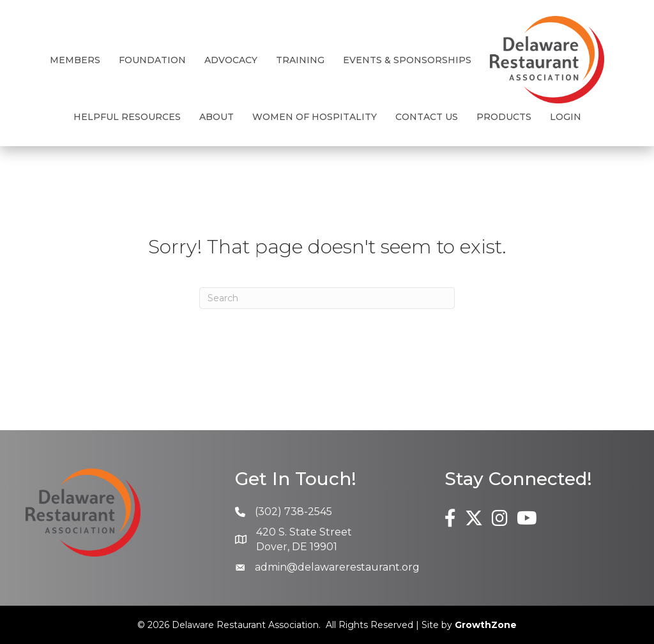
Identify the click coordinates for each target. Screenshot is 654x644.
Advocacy (231, 60)
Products (504, 117)
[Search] (327, 298)
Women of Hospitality (315, 117)
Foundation (152, 60)
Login (566, 117)
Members (75, 60)
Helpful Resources (127, 117)
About (217, 117)
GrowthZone (486, 625)
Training (300, 60)
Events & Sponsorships (407, 60)
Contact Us (427, 117)
